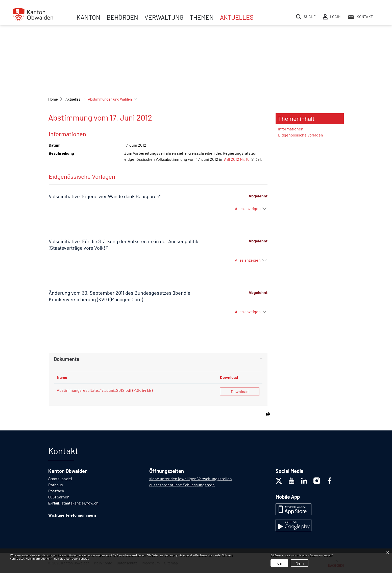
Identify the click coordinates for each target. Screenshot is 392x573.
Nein (300, 563)
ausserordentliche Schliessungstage (182, 485)
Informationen (291, 129)
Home (53, 99)
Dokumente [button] (67, 359)
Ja (279, 563)
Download (240, 391)
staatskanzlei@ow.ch (80, 503)
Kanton (88, 17)
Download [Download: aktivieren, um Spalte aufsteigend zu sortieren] (229, 377)
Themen (202, 17)
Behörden (122, 17)
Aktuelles (237, 17)
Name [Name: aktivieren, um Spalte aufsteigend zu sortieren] (62, 377)
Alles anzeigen (248, 208)
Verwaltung (164, 17)
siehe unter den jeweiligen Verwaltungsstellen (191, 479)
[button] (73, 99)
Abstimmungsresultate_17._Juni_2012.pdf (94, 390)
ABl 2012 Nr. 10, (237, 159)
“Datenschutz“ (80, 558)
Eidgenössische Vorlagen (301, 135)
